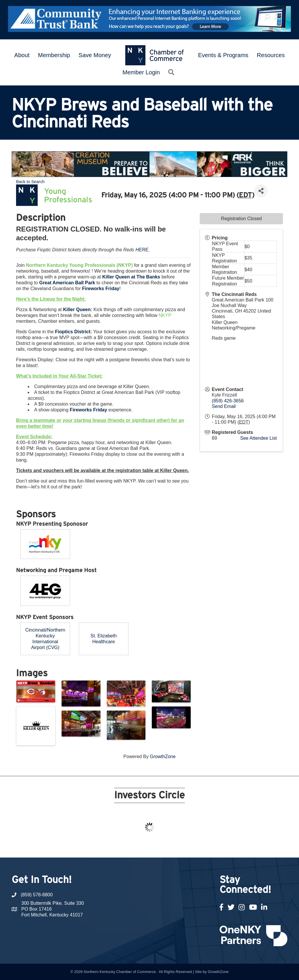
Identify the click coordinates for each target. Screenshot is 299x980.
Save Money (95, 55)
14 (171, 847)
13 (164, 847)
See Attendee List (259, 438)
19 (206, 847)
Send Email (224, 406)
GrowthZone (163, 757)
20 (213, 847)
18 (199, 847)
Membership (54, 55)
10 (142, 847)
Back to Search (30, 182)
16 (185, 847)
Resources (271, 55)
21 (220, 847)
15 (178, 847)
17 (192, 847)
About (22, 55)
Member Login (141, 72)
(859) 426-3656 (228, 401)
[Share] (261, 191)
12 (157, 847)
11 (149, 847)
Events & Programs (223, 55)
